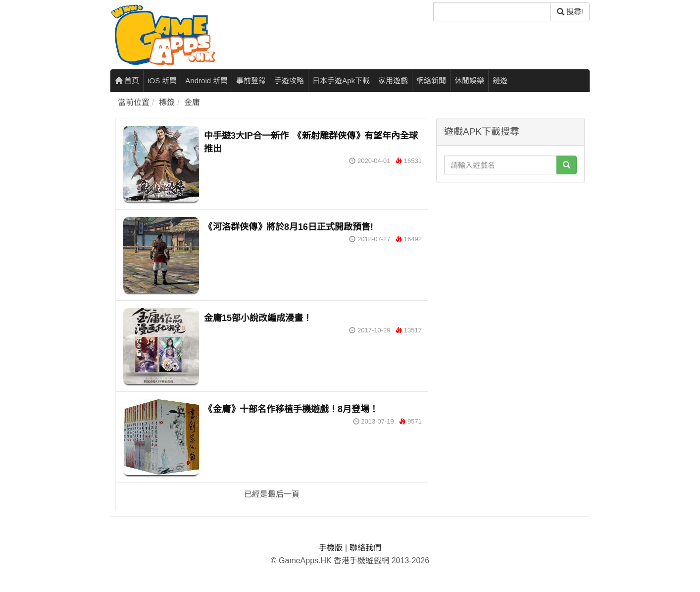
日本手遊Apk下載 (341, 81)
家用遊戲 (393, 81)
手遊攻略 (289, 81)
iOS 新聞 (162, 81)
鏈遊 (500, 81)
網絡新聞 (431, 81)
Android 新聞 (206, 81)
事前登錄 (251, 81)
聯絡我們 (365, 548)
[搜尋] (492, 12)
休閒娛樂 (469, 81)
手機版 (331, 548)
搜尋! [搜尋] (570, 12)
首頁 (127, 81)
